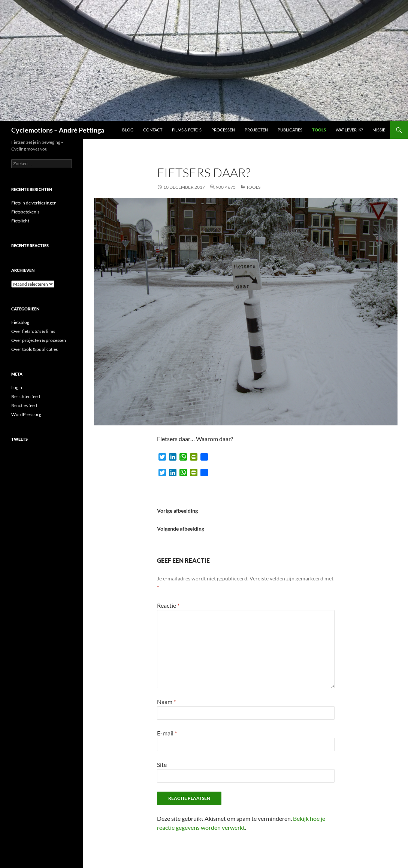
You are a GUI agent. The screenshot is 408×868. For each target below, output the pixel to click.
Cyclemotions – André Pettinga (58, 130)
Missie (379, 130)
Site (162, 764)
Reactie (168, 605)
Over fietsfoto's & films (33, 331)
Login (17, 387)
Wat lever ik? (349, 130)
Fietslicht (20, 221)
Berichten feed (26, 396)
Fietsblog (20, 322)
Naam (166, 702)
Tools (319, 130)
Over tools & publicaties (34, 349)
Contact (153, 130)
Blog (128, 130)
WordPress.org (26, 414)
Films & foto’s (187, 130)
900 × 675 (226, 187)
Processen (223, 130)
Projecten (256, 130)
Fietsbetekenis (25, 212)
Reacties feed (24, 405)
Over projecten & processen (39, 340)
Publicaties (290, 130)
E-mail (167, 733)
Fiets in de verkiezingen (34, 203)
